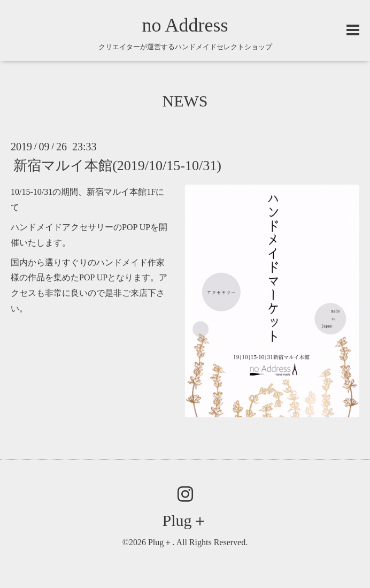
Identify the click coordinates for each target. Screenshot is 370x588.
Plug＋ (185, 520)
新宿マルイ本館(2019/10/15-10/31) (117, 166)
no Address (185, 25)
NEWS (185, 101)
